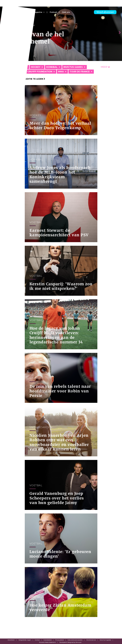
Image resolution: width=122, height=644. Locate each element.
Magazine (38, 12)
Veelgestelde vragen (25, 640)
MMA (61, 72)
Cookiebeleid (48, 640)
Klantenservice (91, 640)
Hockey (36, 67)
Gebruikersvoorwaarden (75, 640)
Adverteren (11, 640)
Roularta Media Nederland (47, 642)
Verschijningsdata (105, 640)
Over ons (66, 12)
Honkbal (52, 67)
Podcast (53, 12)
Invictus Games (73, 67)
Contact (37, 640)
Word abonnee (105, 12)
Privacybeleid (60, 640)
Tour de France (80, 72)
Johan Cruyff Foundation (36, 72)
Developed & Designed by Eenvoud (70, 642)
